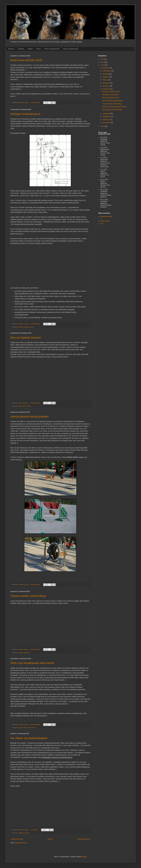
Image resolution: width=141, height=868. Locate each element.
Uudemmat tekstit (17, 839)
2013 (103, 65)
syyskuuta (106, 77)
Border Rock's (105, 221)
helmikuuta (107, 120)
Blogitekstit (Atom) (21, 843)
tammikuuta (107, 123)
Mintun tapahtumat (52, 49)
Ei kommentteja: (35, 102)
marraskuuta (107, 71)
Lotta (24, 653)
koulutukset (26, 327)
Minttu (30, 49)
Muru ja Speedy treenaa (26, 338)
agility (20, 327)
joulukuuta (106, 68)
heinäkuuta (107, 83)
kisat (24, 833)
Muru (39, 49)
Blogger (84, 857)
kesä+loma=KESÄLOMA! (26, 60)
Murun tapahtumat (70, 49)
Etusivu (11, 49)
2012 (103, 126)
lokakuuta (106, 74)
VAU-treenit (32, 728)
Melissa (21, 49)
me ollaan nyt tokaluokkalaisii (29, 738)
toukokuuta (107, 89)
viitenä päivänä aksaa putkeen (29, 417)
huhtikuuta (106, 114)
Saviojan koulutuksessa (25, 114)
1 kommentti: (34, 830)
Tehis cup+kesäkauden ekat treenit (32, 663)
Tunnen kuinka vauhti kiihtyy (28, 596)
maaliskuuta (107, 117)
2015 (103, 59)
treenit (29, 406)
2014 (103, 62)
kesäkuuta (106, 86)
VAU (102, 224)
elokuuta (106, 80)
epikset (25, 728)
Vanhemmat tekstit (84, 839)
